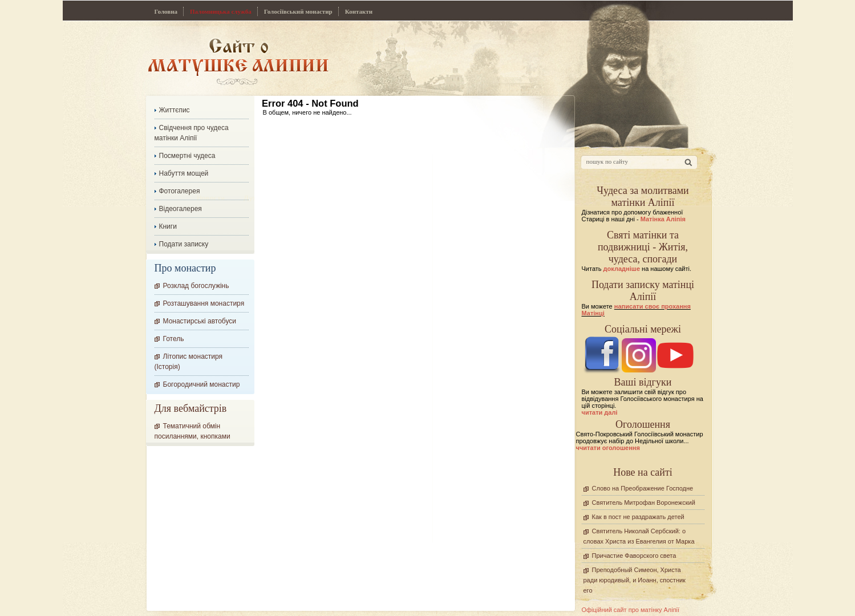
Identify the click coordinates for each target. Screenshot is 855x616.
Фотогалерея (180, 191)
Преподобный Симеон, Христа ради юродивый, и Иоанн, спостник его (635, 580)
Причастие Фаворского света (634, 556)
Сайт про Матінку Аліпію (238, 61)
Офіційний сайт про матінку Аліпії (631, 610)
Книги (168, 226)
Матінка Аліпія (663, 219)
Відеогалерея (181, 209)
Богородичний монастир (202, 384)
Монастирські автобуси (200, 321)
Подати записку (184, 244)
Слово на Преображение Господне (643, 488)
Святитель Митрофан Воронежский (644, 502)
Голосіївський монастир (298, 11)
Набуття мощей (184, 173)
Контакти (359, 11)
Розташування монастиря (204, 303)
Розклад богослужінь (196, 286)
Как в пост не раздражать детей (638, 517)
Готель (174, 339)
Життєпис (175, 110)
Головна (166, 11)
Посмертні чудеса (187, 156)
